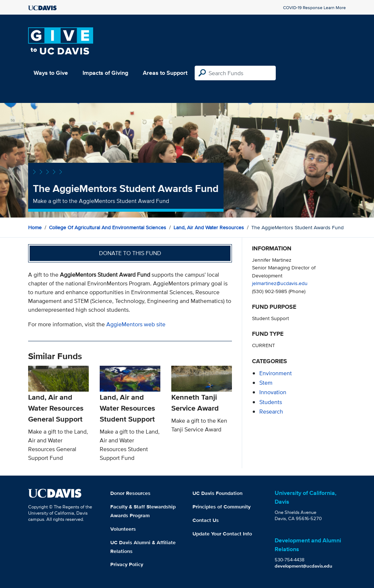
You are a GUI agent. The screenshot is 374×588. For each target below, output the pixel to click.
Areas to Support (165, 73)
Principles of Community (222, 507)
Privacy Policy (127, 564)
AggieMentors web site (136, 324)
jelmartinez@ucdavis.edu (280, 283)
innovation (273, 392)
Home (35, 227)
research (271, 412)
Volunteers (123, 529)
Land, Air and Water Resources (209, 227)
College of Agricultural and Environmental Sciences (108, 227)
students (271, 402)
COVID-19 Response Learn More (314, 7)
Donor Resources (130, 493)
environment (276, 373)
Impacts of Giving (105, 73)
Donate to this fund (130, 253)
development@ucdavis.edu (304, 566)
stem (266, 383)
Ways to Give (51, 73)
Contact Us (206, 520)
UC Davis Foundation (217, 493)
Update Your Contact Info (222, 534)
